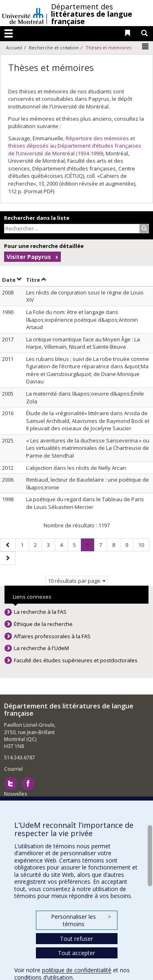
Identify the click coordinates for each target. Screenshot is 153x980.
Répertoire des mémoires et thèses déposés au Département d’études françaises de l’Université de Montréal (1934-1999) (75, 146)
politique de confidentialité (77, 970)
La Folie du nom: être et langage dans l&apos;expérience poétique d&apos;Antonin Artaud (82, 320)
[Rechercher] (144, 229)
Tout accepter (76, 953)
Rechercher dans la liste (37, 218)
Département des (92, 14)
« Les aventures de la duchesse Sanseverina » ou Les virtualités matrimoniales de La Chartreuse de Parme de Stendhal (88, 448)
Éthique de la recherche (43, 624)
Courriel (13, 769)
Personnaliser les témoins (81, 920)
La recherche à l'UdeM (41, 648)
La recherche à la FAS (40, 612)
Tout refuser (76, 939)
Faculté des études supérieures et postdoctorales (76, 660)
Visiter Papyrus (29, 257)
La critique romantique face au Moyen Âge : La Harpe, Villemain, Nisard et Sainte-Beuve (83, 343)
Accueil (14, 48)
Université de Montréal (23, 13)
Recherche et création (54, 48)
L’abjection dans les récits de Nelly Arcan (76, 468)
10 (144, 545)
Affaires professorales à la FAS (52, 636)
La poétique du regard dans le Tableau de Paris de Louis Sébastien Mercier (85, 503)
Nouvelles (16, 794)
